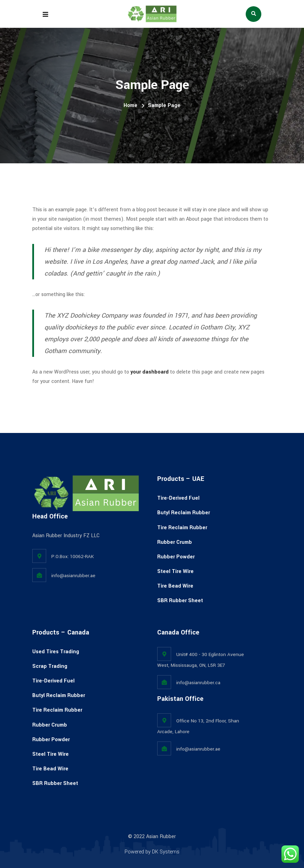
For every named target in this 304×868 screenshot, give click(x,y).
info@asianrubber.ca (198, 683)
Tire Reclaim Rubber (182, 528)
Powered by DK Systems (152, 852)
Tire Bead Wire (175, 586)
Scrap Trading (50, 666)
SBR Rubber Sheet (180, 601)
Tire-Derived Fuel (178, 498)
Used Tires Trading (56, 652)
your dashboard (150, 372)
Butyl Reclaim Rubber (184, 513)
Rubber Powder (176, 557)
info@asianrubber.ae (73, 576)
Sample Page (164, 105)
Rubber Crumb (175, 542)
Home (130, 105)
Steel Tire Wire (175, 571)
